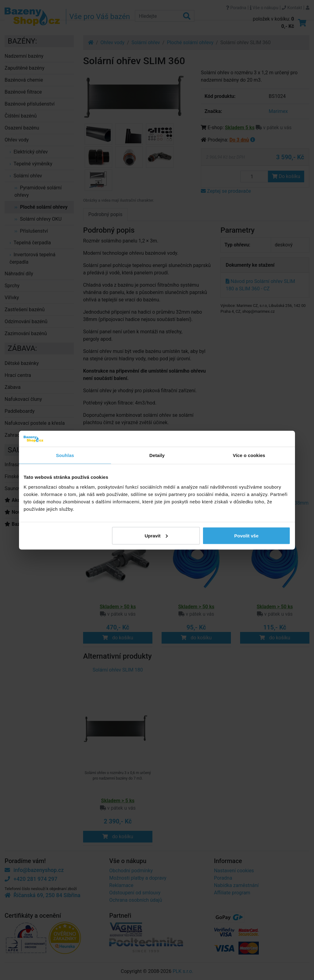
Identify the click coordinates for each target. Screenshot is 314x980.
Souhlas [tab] (65, 455)
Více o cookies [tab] (249, 455)
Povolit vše (246, 535)
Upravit (156, 535)
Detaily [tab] (157, 455)
